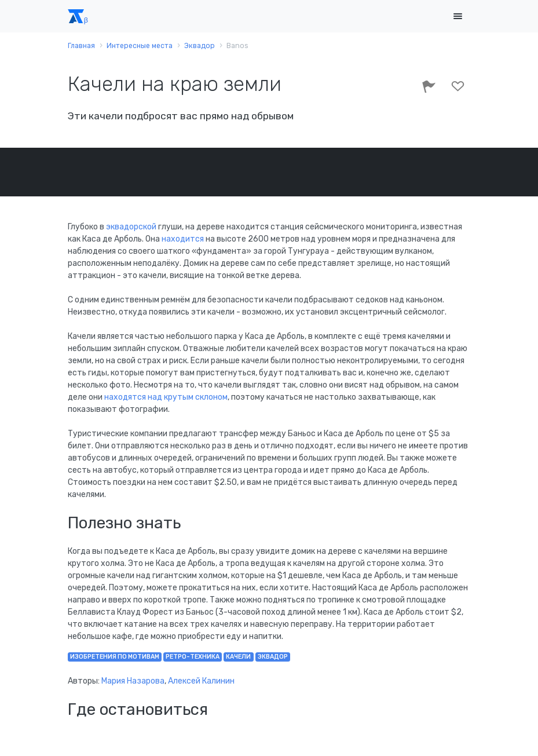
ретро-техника (193, 657)
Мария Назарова (133, 681)
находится (183, 239)
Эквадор (273, 657)
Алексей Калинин (201, 681)
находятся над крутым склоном (166, 397)
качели (238, 657)
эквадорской (131, 227)
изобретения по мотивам (115, 657)
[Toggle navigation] (458, 17)
